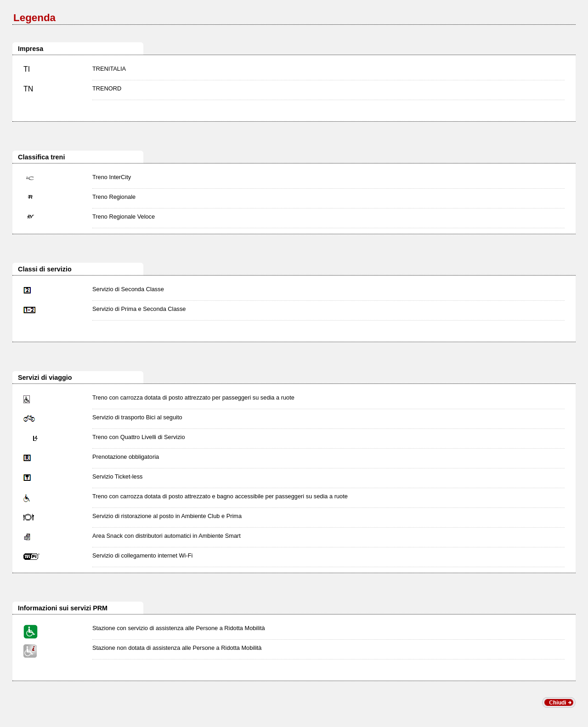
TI (27, 69)
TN (28, 89)
